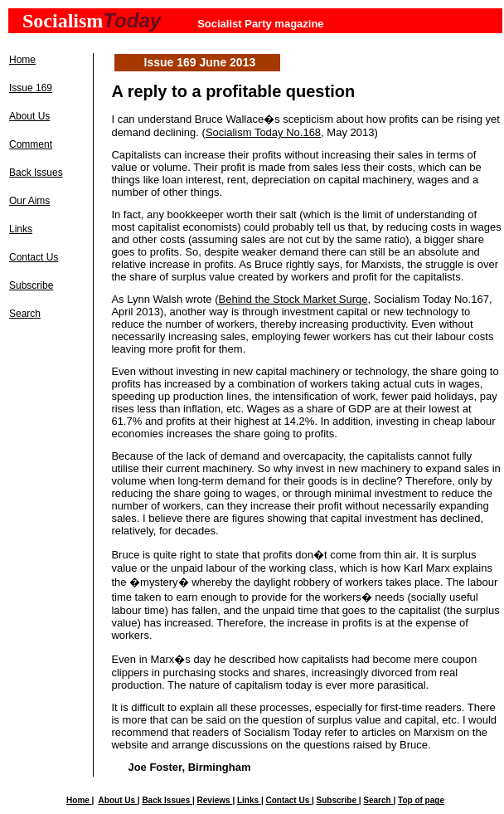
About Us (29, 116)
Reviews (215, 800)
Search (25, 314)
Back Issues (36, 173)
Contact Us (34, 257)
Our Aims (29, 201)
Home (22, 60)
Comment (31, 144)
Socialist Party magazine (260, 24)
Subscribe (31, 285)
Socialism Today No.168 (263, 132)
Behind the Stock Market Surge (293, 299)
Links (21, 229)
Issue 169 (31, 88)
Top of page (421, 800)
